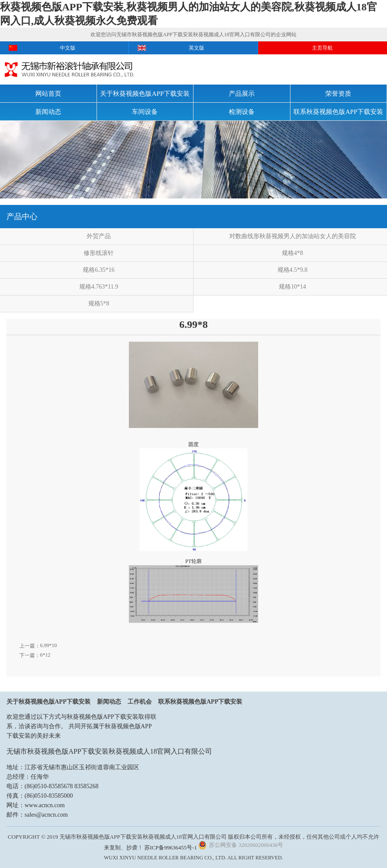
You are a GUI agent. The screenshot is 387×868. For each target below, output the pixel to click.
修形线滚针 (99, 253)
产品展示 (242, 94)
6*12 (45, 655)
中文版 (68, 48)
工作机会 (140, 702)
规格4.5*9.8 (293, 270)
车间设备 (145, 112)
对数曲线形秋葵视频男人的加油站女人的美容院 (293, 236)
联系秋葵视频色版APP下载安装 (338, 112)
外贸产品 (99, 236)
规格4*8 (292, 253)
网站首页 (48, 94)
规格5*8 (99, 303)
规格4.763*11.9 (99, 287)
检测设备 (242, 112)
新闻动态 (48, 112)
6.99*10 (48, 645)
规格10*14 (292, 287)
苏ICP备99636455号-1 (171, 848)
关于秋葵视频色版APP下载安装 (145, 94)
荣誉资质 (338, 94)
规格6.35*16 (99, 270)
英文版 (197, 48)
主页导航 (322, 48)
